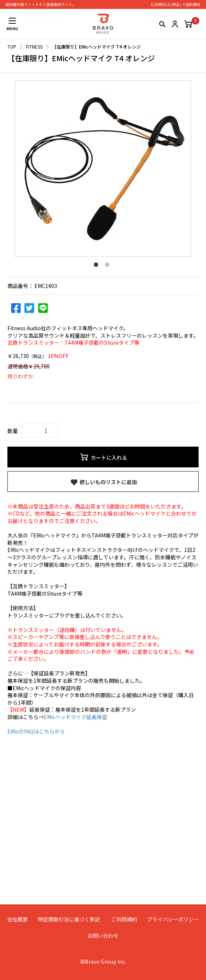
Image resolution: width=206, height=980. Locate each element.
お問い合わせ (103, 936)
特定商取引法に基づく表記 (69, 919)
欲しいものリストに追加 (103, 482)
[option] (103, 169)
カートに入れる (103, 457)
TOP (12, 47)
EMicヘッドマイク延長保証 (75, 717)
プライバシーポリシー (173, 919)
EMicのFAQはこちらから (36, 731)
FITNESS (34, 47)
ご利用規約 (124, 919)
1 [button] (97, 266)
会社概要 (17, 919)
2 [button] (109, 266)
